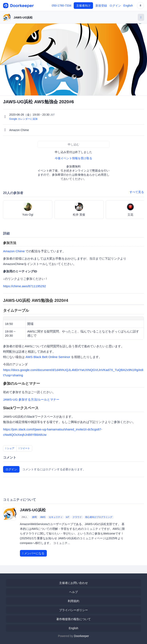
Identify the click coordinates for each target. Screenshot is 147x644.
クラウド (77, 517)
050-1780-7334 (61, 6)
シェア (10, 448)
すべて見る (137, 192)
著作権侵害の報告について (73, 619)
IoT (68, 517)
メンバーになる (33, 553)
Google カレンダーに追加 (23, 119)
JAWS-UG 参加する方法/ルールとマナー (31, 399)
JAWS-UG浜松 (23, 17)
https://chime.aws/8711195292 (25, 286)
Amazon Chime (14, 251)
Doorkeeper (81, 636)
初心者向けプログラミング (99, 517)
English (128, 6)
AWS (43, 517)
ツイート (24, 448)
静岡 (34, 517)
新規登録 (101, 6)
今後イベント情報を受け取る (73, 158)
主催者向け (83, 6)
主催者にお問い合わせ (73, 583)
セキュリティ (56, 517)
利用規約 (73, 601)
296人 (24, 517)
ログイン (115, 6)
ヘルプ (73, 592)
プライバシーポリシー (73, 610)
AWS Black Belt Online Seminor (48, 357)
